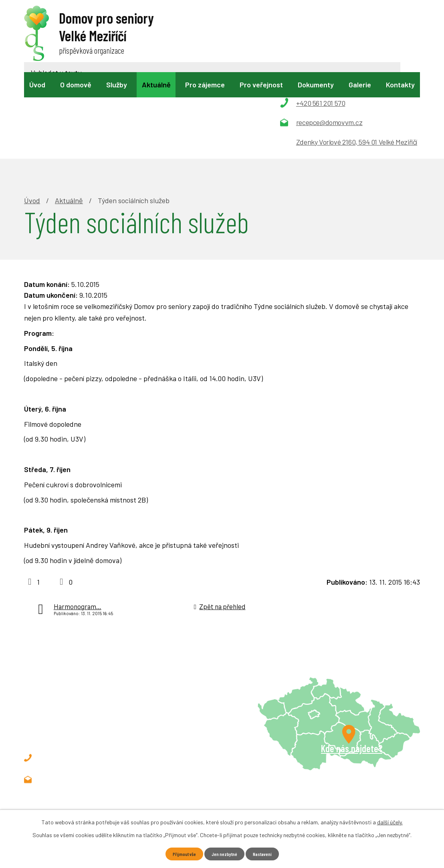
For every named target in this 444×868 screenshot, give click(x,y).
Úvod (37, 85)
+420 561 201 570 (79, 671)
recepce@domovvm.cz (88, 692)
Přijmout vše (180, 853)
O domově (76, 85)
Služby (117, 85)
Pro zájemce (205, 85)
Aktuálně (156, 85)
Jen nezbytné (224, 853)
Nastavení (266, 853)
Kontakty (400, 85)
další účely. (390, 821)
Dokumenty (316, 85)
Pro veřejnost (261, 85)
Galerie (360, 85)
